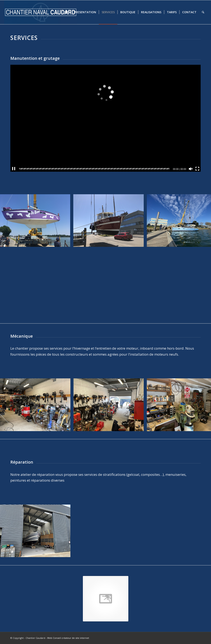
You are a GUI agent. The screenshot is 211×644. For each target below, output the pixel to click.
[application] (105, 118)
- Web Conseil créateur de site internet (67, 638)
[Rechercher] (203, 12)
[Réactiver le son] (191, 169)
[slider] (94, 169)
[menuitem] (66, 12)
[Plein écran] (197, 169)
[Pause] (14, 169)
